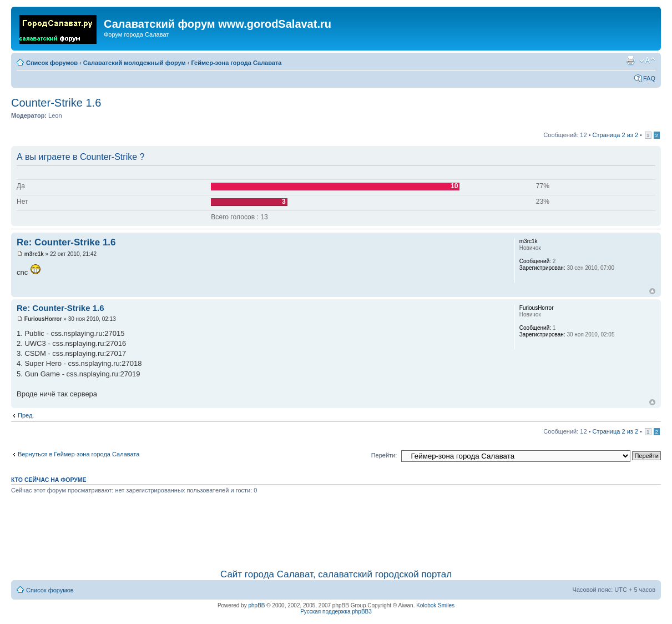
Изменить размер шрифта (647, 61)
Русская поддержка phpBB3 (336, 612)
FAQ (649, 78)
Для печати (630, 61)
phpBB (256, 605)
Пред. (26, 415)
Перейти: (384, 455)
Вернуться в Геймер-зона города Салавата (79, 454)
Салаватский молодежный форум (135, 63)
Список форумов (52, 63)
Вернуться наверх (652, 291)
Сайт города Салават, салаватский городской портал (336, 574)
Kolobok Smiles (435, 605)
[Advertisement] (336, 530)
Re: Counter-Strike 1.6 (66, 242)
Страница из (615, 135)
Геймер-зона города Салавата (236, 63)
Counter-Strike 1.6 (56, 103)
